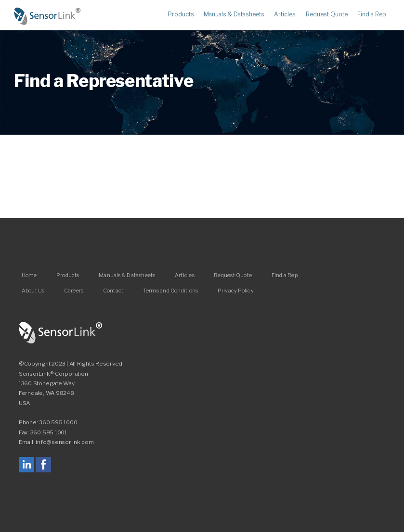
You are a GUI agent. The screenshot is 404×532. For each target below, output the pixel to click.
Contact (113, 291)
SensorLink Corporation (61, 333)
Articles (285, 15)
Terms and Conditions (170, 291)
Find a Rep (372, 15)
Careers (74, 291)
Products (181, 15)
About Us (33, 291)
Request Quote (327, 15)
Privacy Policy (236, 291)
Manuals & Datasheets (234, 15)
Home (48, 16)
